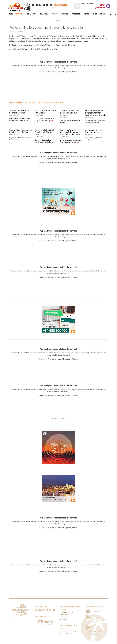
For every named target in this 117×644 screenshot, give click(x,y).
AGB (62, 628)
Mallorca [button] (44, 14)
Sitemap (63, 620)
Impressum (64, 617)
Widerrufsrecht (66, 633)
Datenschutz (65, 615)
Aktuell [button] (19, 14)
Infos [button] (86, 14)
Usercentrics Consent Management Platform (63, 72)
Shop (95, 14)
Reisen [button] (103, 14)
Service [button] (65, 14)
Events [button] (55, 14)
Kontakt (63, 610)
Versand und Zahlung (68, 631)
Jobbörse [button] (76, 14)
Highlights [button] (31, 14)
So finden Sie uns (66, 612)
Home (10, 14)
